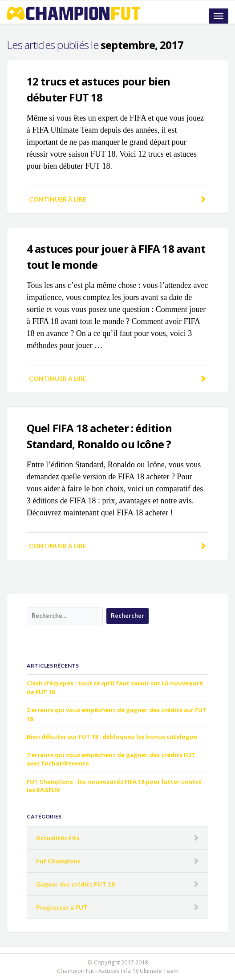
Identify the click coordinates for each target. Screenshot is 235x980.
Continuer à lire (117, 199)
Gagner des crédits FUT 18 (75, 884)
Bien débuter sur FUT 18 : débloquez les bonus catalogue (112, 737)
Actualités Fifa (58, 838)
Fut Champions (58, 861)
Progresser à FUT (62, 907)
